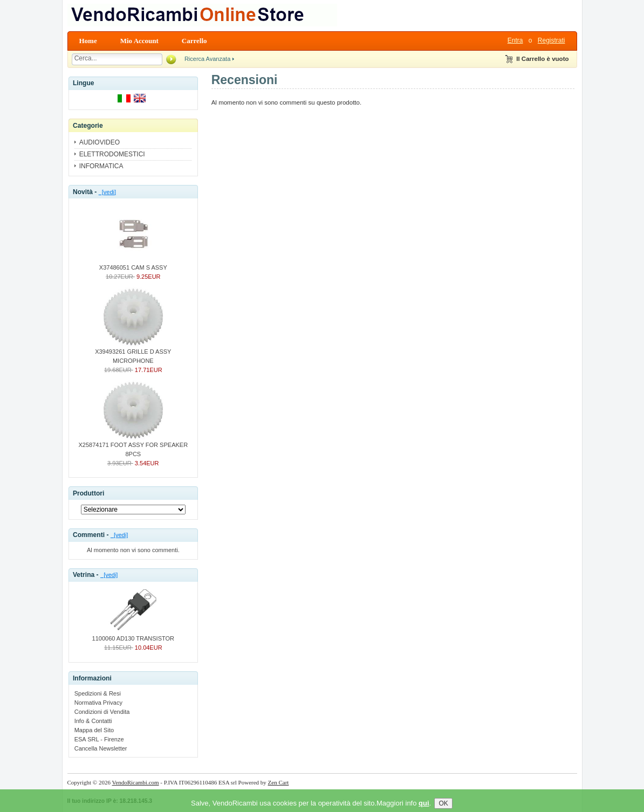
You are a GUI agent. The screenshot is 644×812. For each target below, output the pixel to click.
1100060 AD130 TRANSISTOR (133, 635)
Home (88, 41)
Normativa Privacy (98, 703)
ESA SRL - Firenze (99, 739)
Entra (515, 40)
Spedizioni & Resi (98, 693)
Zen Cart (279, 782)
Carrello (194, 41)
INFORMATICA (101, 166)
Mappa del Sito (94, 730)
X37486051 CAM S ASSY (133, 264)
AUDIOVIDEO (100, 142)
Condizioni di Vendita (102, 712)
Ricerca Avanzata (207, 59)
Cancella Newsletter (101, 748)
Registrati (551, 40)
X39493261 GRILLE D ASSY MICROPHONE (133, 353)
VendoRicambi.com (136, 782)
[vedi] (107, 192)
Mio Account (139, 41)
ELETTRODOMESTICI (112, 154)
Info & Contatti (93, 721)
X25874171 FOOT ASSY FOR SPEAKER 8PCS (133, 446)
